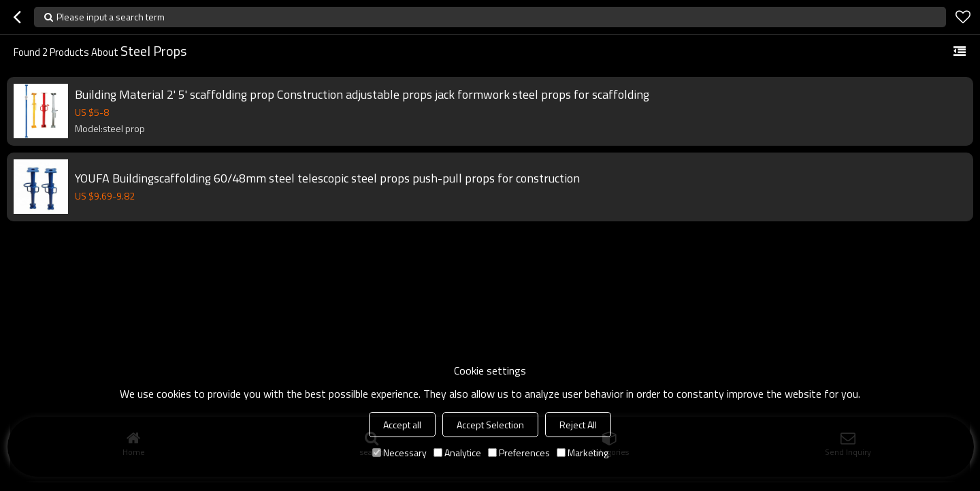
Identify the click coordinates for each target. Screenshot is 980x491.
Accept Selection (490, 425)
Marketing (583, 453)
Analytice (457, 453)
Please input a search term (111, 17)
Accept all (402, 425)
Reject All (578, 425)
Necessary (399, 453)
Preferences (519, 453)
